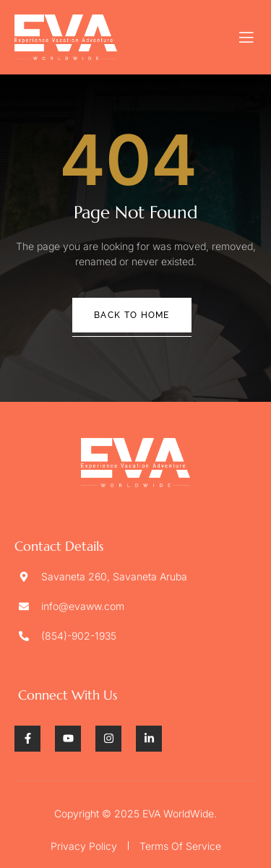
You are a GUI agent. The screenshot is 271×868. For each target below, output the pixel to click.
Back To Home (132, 315)
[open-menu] (247, 38)
